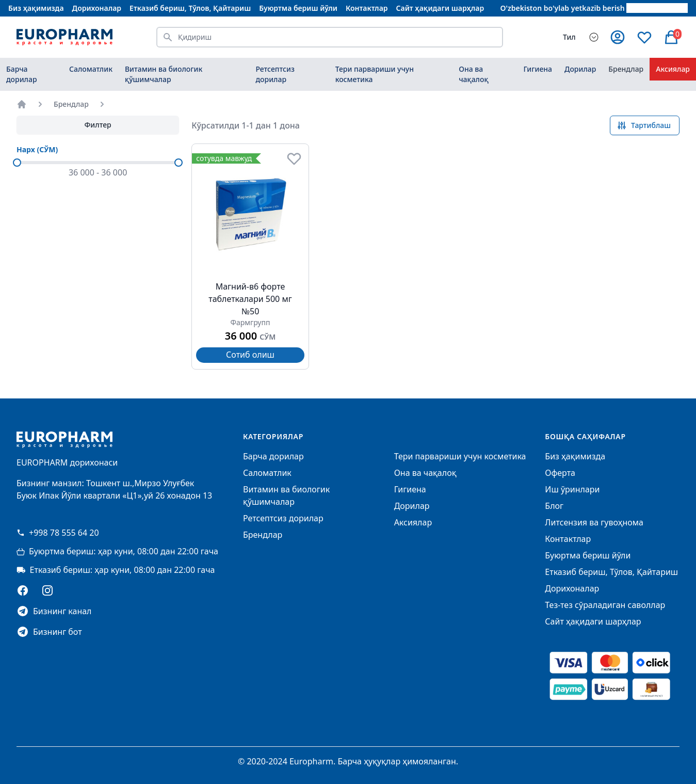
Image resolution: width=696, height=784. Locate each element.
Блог (554, 506)
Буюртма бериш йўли (298, 8)
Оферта (560, 473)
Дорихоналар (97, 8)
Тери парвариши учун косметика (375, 74)
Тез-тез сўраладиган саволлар (605, 605)
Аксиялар (673, 69)
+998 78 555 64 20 (58, 533)
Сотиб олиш (250, 355)
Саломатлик (91, 69)
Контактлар (367, 8)
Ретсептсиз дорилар (275, 74)
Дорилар (580, 69)
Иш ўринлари (572, 489)
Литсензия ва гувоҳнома (594, 522)
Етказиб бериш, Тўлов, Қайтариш (190, 8)
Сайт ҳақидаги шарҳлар (440, 8)
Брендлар (626, 69)
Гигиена (538, 69)
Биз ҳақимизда (36, 8)
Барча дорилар (22, 74)
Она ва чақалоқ (473, 74)
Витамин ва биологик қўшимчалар (164, 74)
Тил (569, 37)
